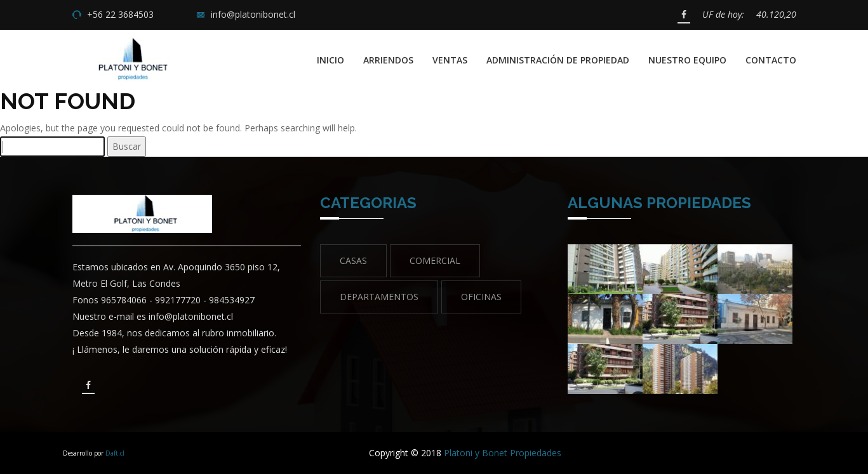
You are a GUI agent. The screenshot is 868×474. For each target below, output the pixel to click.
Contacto (771, 60)
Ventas (450, 60)
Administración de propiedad (558, 60)
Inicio (331, 60)
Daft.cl (115, 453)
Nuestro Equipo (687, 60)
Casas (353, 260)
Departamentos (379, 297)
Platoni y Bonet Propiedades (503, 453)
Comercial (435, 260)
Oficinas (481, 297)
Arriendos (388, 60)
